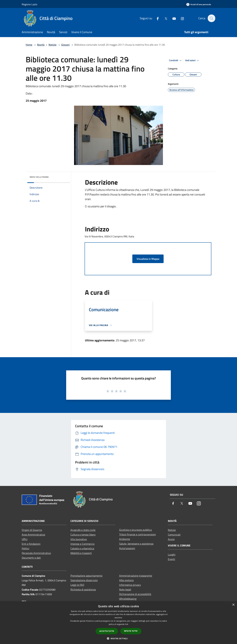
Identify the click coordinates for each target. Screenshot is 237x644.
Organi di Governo (32, 530)
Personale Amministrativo (36, 553)
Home (29, 45)
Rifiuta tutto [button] (131, 631)
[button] (118, 638)
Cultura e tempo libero (83, 535)
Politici (26, 548)
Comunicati (174, 535)
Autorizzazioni (127, 548)
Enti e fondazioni (31, 544)
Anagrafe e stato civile (83, 530)
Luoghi (172, 554)
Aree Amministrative (33, 535)
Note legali (125, 589)
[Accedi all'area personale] (199, 4)
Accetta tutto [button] (107, 631)
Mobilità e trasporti (81, 553)
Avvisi (171, 539)
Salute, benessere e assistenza (136, 544)
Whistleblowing (128, 599)
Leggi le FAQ (77, 585)
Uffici (25, 539)
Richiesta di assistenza (83, 589)
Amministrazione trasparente (136, 576)
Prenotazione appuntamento (86, 576)
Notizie (53, 45)
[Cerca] (211, 18)
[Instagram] (181, 18)
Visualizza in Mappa (148, 259)
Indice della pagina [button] (39, 177)
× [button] (233, 605)
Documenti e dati (31, 558)
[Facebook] (156, 18)
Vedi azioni (193, 60)
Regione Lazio (29, 4)
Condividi (176, 60)
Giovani (65, 45)
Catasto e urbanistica (82, 548)
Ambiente (125, 539)
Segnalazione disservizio (84, 580)
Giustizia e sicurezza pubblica (135, 530)
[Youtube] (172, 18)
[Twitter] (164, 18)
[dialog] (118, 623)
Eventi (171, 559)
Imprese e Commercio (82, 544)
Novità (41, 45)
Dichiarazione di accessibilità (135, 594)
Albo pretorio (126, 580)
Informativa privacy (130, 585)
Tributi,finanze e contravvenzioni (138, 534)
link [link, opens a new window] (127, 624)
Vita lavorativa (79, 539)
